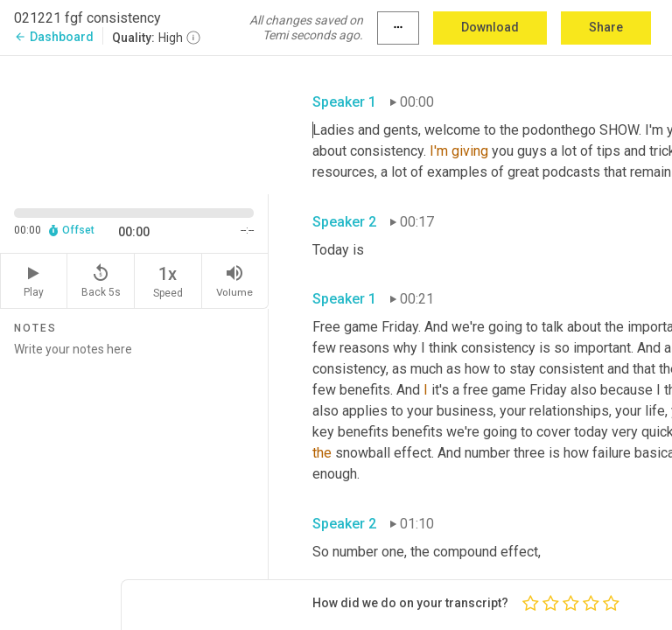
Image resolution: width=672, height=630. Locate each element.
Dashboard (54, 37)
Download (490, 27)
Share (606, 27)
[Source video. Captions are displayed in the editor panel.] (134, 123)
